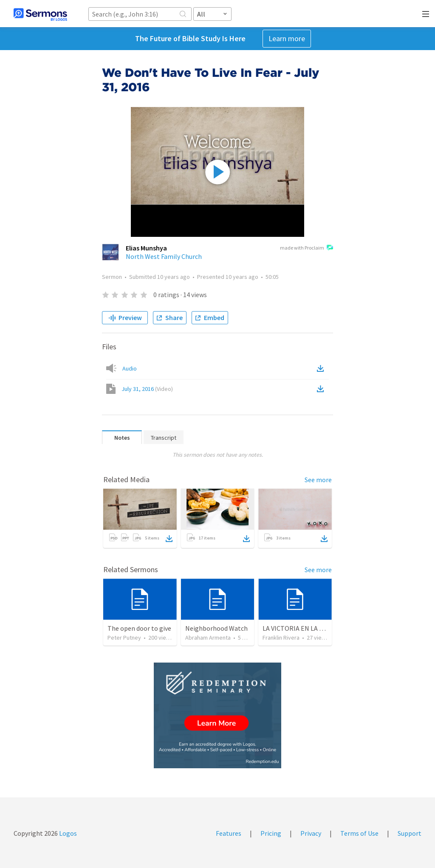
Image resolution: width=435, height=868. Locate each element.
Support (410, 833)
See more (318, 480)
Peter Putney (124, 638)
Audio (130, 368)
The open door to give (139, 628)
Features (229, 833)
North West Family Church (164, 256)
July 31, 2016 (147, 389)
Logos (67, 833)
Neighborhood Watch (216, 628)
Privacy (311, 833)
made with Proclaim (306, 248)
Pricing (271, 833)
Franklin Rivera (281, 638)
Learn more (287, 38)
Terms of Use (359, 833)
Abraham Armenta (208, 638)
